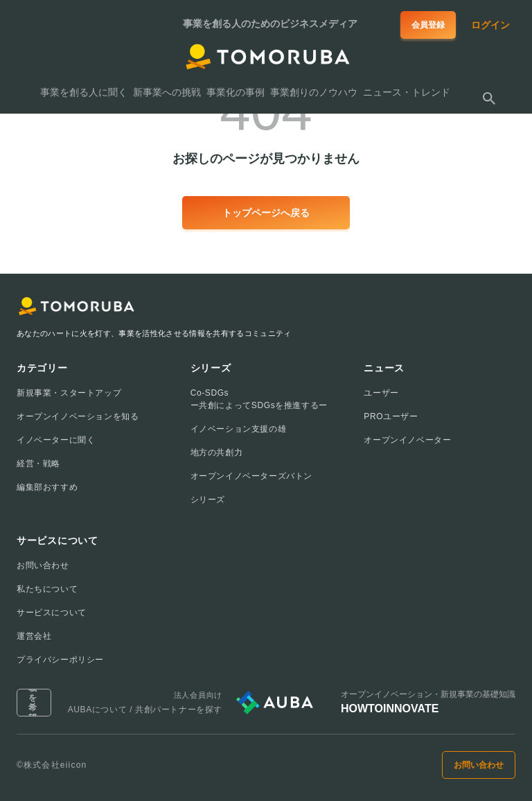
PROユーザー (391, 416)
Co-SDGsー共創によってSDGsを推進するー (259, 399)
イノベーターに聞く (56, 440)
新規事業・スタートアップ (69, 393)
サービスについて (52, 613)
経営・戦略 (38, 464)
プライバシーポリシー (60, 660)
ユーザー (381, 393)
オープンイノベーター (407, 440)
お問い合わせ (43, 565)
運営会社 (34, 636)
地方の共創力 (217, 452)
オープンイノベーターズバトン (251, 476)
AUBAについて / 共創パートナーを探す (145, 710)
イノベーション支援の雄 (239, 429)
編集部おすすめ (47, 487)
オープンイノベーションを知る (78, 416)
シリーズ (208, 500)
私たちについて (47, 589)
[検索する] (489, 98)
